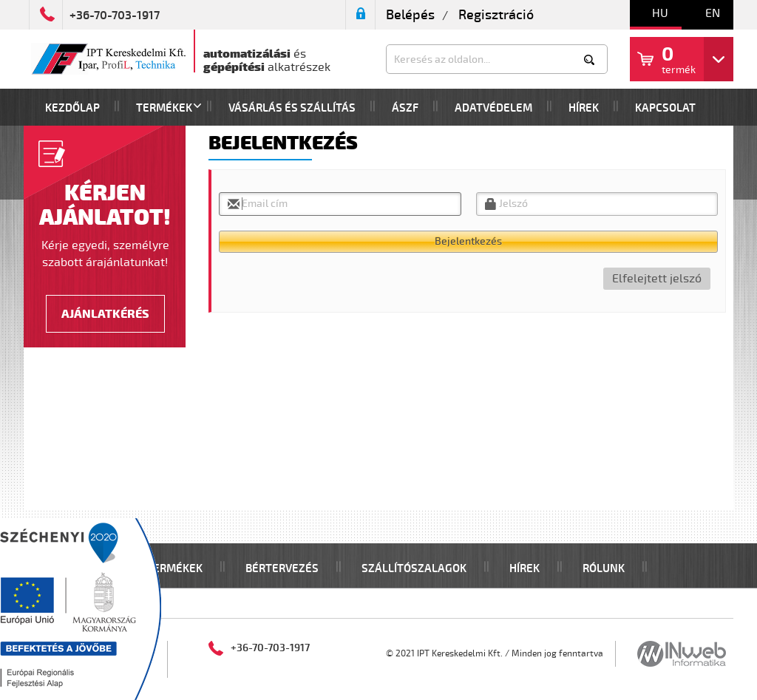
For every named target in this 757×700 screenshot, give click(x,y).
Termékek (164, 108)
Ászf (405, 108)
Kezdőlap (72, 108)
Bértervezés (282, 569)
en (713, 13)
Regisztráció (496, 15)
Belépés (410, 15)
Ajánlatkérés (105, 314)
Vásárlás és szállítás (292, 108)
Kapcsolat (665, 108)
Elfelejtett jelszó (657, 279)
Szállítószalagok (414, 569)
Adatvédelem (493, 108)
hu (660, 13)
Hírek (584, 108)
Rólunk (604, 569)
